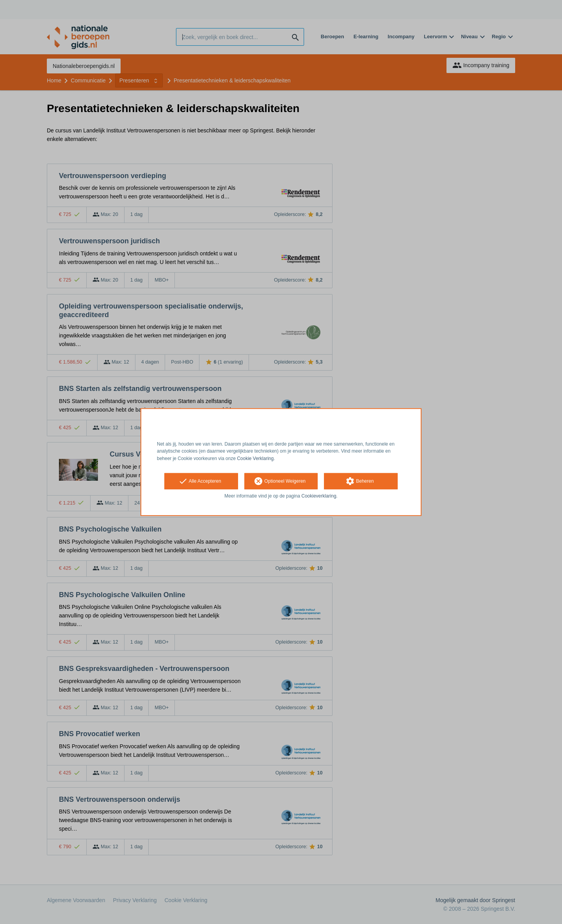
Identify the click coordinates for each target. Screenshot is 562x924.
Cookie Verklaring (255, 458)
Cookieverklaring (319, 496)
